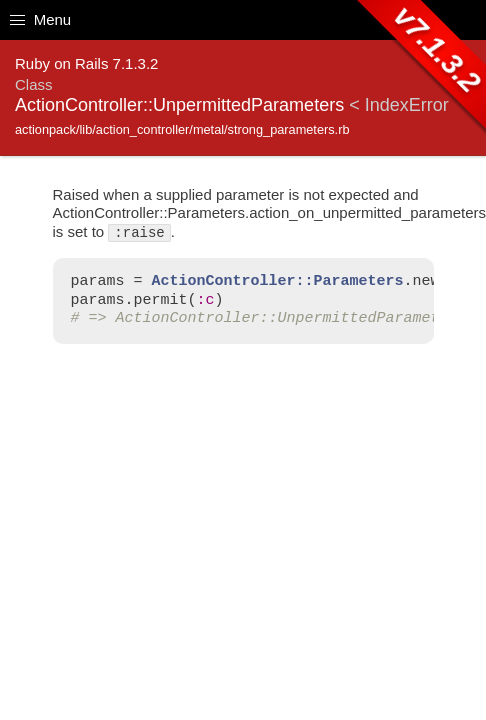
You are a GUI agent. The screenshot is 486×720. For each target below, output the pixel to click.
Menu (40, 19)
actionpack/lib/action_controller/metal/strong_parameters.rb (182, 129)
